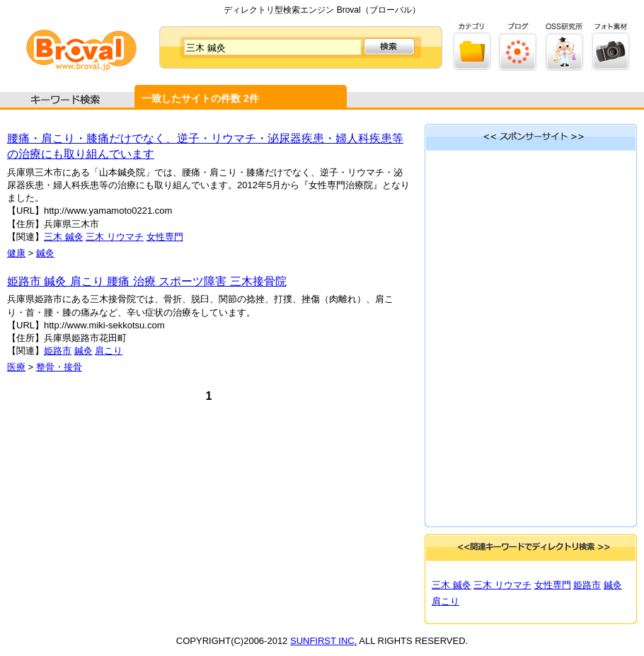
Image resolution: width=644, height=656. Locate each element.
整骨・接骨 (59, 367)
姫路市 (58, 351)
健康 (16, 253)
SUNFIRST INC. (323, 641)
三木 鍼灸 (64, 237)
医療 (16, 367)
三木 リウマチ (115, 237)
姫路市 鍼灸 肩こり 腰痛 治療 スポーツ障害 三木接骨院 (147, 281)
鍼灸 (45, 253)
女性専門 (165, 237)
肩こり (109, 351)
